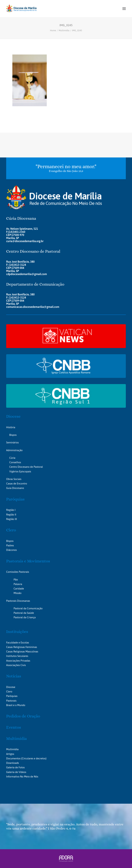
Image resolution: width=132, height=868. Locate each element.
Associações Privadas (18, 661)
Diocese (13, 416)
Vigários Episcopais (20, 471)
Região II (11, 515)
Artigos (10, 754)
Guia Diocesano (15, 488)
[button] (124, 9)
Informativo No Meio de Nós (22, 777)
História (11, 427)
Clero (11, 530)
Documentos (13, 758)
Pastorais (11, 701)
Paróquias (15, 499)
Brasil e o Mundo (16, 705)
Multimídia (64, 30)
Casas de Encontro (17, 483)
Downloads (13, 763)
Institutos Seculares (17, 656)
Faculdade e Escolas (18, 643)
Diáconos (11, 550)
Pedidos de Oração (23, 716)
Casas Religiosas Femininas (22, 647)
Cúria (12, 458)
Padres (10, 545)
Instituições (17, 632)
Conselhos (15, 462)
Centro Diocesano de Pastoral (26, 467)
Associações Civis (16, 665)
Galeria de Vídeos (16, 772)
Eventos (14, 727)
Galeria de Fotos (15, 767)
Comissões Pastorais (18, 572)
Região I (11, 510)
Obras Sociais (14, 479)
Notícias (14, 676)
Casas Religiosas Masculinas (22, 651)
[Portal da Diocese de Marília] (21, 9)
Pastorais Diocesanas (18, 601)
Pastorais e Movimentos (28, 561)
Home (53, 30)
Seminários (12, 442)
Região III (12, 519)
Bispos (13, 435)
